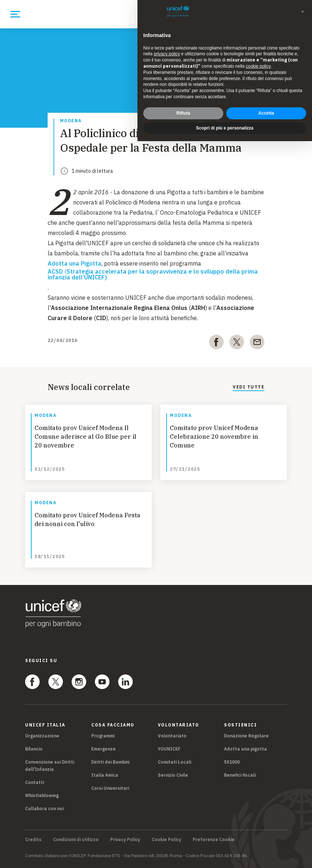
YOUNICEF (169, 749)
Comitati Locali (175, 762)
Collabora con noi (44, 809)
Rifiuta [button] (183, 113)
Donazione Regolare (246, 736)
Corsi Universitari (110, 788)
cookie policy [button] (258, 66)
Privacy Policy (125, 840)
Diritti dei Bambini (110, 762)
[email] (257, 343)
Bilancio (34, 749)
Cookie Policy (166, 840)
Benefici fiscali (240, 775)
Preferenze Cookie (214, 840)
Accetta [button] (266, 113)
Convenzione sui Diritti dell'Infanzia (50, 766)
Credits (33, 840)
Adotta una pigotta (245, 749)
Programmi (103, 736)
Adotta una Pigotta (75, 263)
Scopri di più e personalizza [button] (225, 128)
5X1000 (232, 762)
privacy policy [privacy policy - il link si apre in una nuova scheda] (167, 54)
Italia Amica (105, 775)
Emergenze (103, 749)
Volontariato (172, 736)
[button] (303, 12)
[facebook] (216, 343)
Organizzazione (42, 736)
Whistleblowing (42, 795)
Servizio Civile (173, 775)
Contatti (35, 782)
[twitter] (237, 343)
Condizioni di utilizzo (76, 840)
